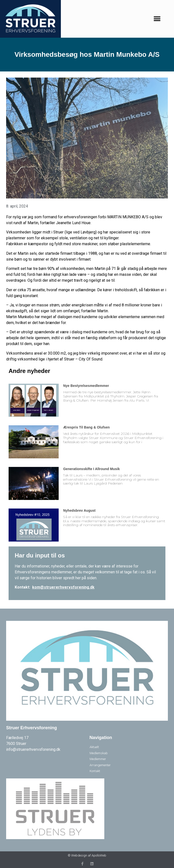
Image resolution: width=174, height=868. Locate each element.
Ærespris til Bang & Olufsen (86, 427)
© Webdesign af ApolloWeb (87, 855)
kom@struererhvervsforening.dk (63, 587)
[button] (157, 19)
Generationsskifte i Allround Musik (91, 469)
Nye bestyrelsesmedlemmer (86, 386)
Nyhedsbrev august (79, 510)
